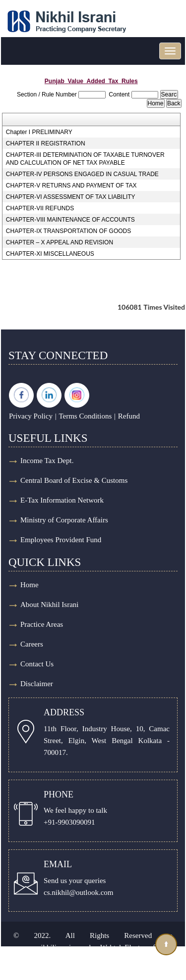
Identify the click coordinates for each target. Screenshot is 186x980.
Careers (32, 644)
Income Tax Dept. (47, 461)
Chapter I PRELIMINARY (39, 132)
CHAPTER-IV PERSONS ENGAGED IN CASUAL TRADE (82, 174)
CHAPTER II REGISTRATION (46, 143)
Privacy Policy (31, 416)
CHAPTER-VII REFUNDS (40, 208)
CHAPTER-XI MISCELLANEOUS (50, 254)
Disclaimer (37, 684)
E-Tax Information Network (62, 500)
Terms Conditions (85, 416)
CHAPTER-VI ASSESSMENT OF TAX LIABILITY (71, 197)
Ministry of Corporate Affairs (64, 520)
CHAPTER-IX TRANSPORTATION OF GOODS (68, 231)
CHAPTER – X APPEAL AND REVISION (60, 242)
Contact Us (37, 664)
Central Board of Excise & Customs (74, 480)
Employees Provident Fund (61, 540)
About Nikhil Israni (50, 605)
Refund (129, 416)
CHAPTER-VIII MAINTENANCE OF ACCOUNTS (70, 220)
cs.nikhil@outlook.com (78, 892)
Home (30, 585)
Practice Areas (42, 624)
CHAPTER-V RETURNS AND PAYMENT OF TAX (71, 186)
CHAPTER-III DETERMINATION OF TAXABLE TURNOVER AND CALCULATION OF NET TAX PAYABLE (85, 159)
